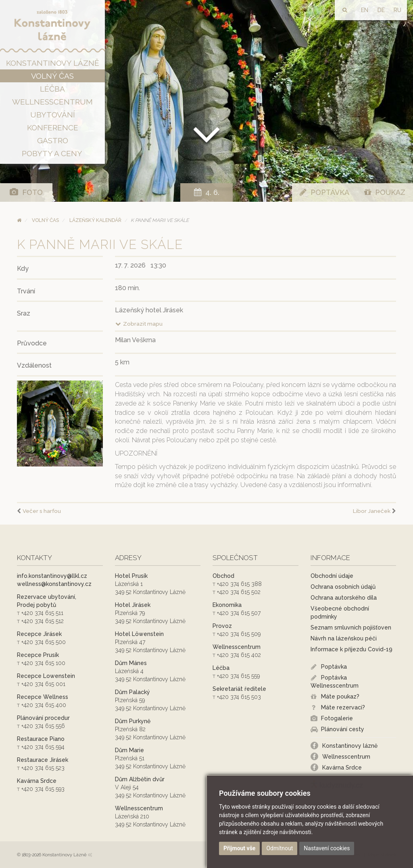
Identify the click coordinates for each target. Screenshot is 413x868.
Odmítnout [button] (280, 848)
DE (381, 10)
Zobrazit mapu (139, 324)
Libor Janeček (372, 511)
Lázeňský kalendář (95, 220)
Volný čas (45, 220)
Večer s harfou (42, 511)
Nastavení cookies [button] (327, 848)
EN (365, 10)
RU (397, 10)
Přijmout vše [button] (239, 848)
